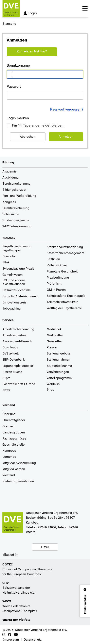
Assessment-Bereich (17, 341)
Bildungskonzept (14, 190)
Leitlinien (53, 259)
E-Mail (45, 547)
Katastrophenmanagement (66, 253)
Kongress (9, 202)
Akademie (10, 172)
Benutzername (18, 65)
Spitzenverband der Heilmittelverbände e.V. (19, 588)
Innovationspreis (14, 303)
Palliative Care (57, 265)
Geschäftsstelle (14, 445)
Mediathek (54, 329)
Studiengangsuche (16, 220)
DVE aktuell (11, 354)
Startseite (9, 24)
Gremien (8, 426)
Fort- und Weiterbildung (19, 196)
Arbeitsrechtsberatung (18, 329)
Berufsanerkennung (16, 184)
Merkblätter (55, 335)
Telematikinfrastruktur (62, 302)
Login (30, 13)
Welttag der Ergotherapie (64, 308)
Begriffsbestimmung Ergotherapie (17, 248)
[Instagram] (4, 635)
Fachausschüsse (14, 439)
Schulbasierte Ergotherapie (66, 296)
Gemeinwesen (13, 275)
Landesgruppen (14, 433)
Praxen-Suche (12, 372)
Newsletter (54, 341)
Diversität (9, 256)
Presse (52, 348)
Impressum (11, 640)
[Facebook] (10, 635)
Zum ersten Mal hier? (32, 51)
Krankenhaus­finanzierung (65, 247)
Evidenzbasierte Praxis (18, 269)
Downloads (10, 348)
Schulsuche (11, 214)
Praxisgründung (58, 278)
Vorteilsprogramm (59, 378)
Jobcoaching (12, 309)
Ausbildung (11, 178)
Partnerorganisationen (18, 481)
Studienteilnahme (59, 366)
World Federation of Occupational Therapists (20, 606)
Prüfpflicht (54, 284)
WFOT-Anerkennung (17, 226)
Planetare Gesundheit (62, 272)
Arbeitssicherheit (15, 335)
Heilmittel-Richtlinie (17, 290)
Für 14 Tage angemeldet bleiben (38, 125)
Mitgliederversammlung (19, 463)
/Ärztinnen (30, 296)
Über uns (9, 414)
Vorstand (9, 475)
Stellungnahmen (58, 360)
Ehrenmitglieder (14, 420)
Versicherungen (58, 372)
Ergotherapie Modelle (18, 366)
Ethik (6, 262)
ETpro (6, 378)
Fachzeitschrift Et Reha (19, 384)
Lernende (9, 457)
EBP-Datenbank (14, 360)
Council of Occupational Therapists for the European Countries (27, 569)
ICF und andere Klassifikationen (14, 282)
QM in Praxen (56, 290)
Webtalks (53, 384)
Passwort (14, 86)
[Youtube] (16, 635)
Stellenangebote (59, 354)
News (6, 390)
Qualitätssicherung (16, 208)
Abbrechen (28, 137)
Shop (50, 392)
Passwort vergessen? (67, 109)
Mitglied (8, 469)
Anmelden (66, 137)
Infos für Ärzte (13, 296)
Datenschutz (33, 640)
